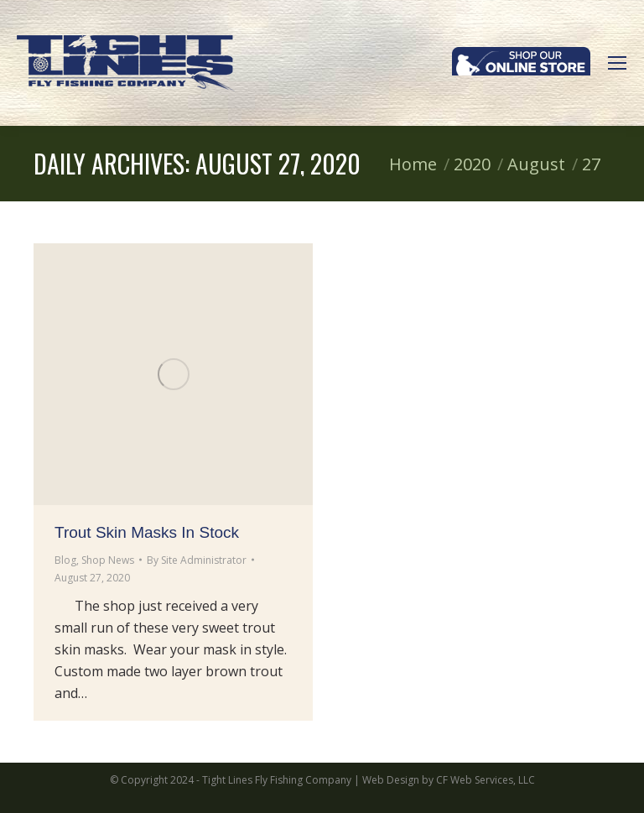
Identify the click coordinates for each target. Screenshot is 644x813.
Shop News (108, 560)
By (197, 560)
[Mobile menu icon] (617, 63)
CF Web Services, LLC (486, 780)
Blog (65, 560)
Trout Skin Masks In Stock (147, 532)
